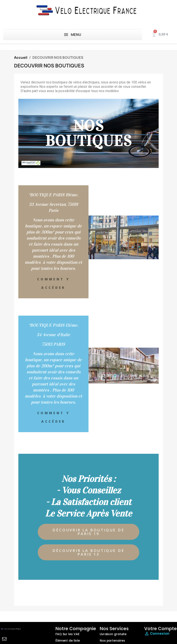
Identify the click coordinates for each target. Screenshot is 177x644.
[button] (88, 532)
